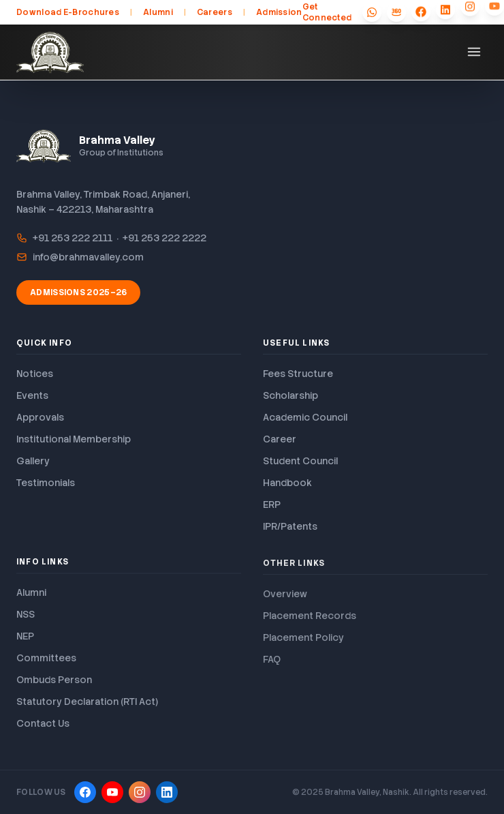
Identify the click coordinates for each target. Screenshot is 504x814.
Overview (285, 599)
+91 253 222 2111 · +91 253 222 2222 (111, 238)
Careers (215, 12)
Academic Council (305, 417)
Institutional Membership (74, 439)
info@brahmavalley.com (80, 257)
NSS (26, 618)
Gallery (33, 461)
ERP (272, 504)
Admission (279, 12)
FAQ (272, 664)
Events (32, 395)
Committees (46, 662)
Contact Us (43, 727)
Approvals (40, 417)
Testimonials (46, 483)
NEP (25, 640)
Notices (35, 374)
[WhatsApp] (372, 12)
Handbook (287, 483)
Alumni (158, 12)
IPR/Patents (290, 526)
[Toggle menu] (474, 52)
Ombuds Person (54, 684)
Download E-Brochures (68, 12)
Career (280, 439)
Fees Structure (298, 374)
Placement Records (310, 620)
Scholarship (290, 395)
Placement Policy (303, 642)
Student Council (300, 461)
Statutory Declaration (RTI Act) (87, 706)
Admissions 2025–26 (78, 292)
